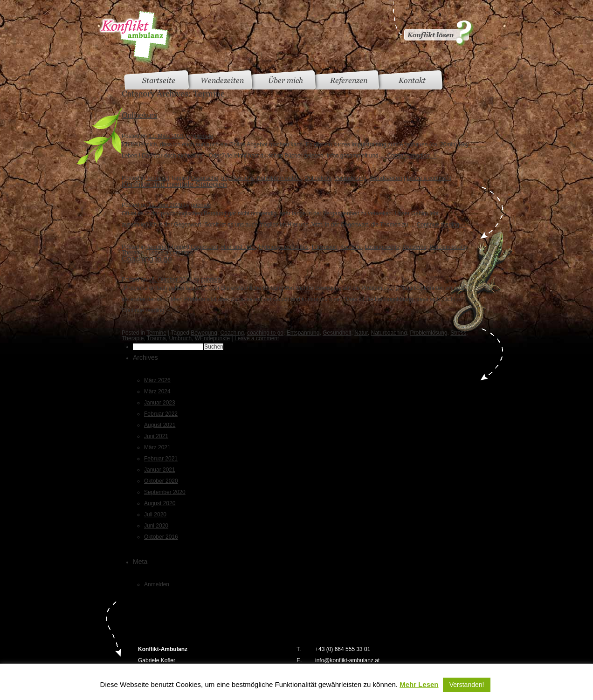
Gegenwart (204, 247)
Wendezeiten (222, 80)
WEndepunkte (212, 338)
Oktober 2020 (161, 481)
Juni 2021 (156, 436)
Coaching (232, 333)
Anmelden (157, 584)
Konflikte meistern (279, 178)
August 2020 (160, 503)
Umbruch (180, 338)
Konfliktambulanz (135, 38)
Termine (156, 178)
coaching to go (265, 333)
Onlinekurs (139, 115)
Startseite (159, 80)
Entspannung (303, 333)
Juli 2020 (155, 515)
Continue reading (412, 156)
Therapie (133, 253)
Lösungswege (382, 247)
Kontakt (412, 80)
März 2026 (157, 380)
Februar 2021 (161, 459)
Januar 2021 (160, 470)
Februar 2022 (161, 414)
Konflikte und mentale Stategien (174, 184)
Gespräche (204, 178)
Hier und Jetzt (239, 247)
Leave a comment (429, 178)
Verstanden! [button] (467, 685)
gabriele (203, 136)
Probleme (414, 247)
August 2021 (160, 425)
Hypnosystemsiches (284, 247)
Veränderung (350, 178)
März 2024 (157, 391)
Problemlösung (448, 247)
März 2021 (157, 447)
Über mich (286, 80)
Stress (458, 333)
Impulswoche (238, 178)
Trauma (156, 338)
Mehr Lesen (419, 684)
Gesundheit (337, 333)
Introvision (325, 247)
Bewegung (204, 333)
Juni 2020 (156, 526)
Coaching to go (147, 259)
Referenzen (349, 80)
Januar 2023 (160, 403)
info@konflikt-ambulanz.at (347, 660)
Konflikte (351, 247)
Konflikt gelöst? (433, 23)
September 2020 (165, 492)
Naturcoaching (389, 333)
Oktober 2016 (161, 537)
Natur (361, 333)
